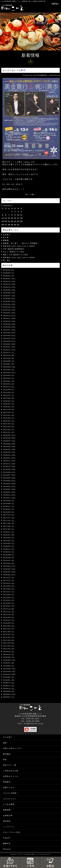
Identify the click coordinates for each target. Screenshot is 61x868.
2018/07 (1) (9, 506)
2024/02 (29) (9, 344)
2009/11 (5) (9, 686)
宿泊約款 (7, 821)
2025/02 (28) (9, 310)
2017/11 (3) (9, 518)
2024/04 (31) (9, 338)
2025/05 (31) (9, 301)
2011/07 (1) (9, 634)
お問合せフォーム (11, 776)
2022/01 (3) (9, 407)
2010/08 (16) (9, 660)
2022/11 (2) (9, 387)
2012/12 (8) (9, 609)
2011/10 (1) (9, 629)
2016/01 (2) (9, 546)
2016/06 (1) (9, 538)
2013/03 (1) (9, 603)
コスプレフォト (10, 799)
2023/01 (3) (9, 381)
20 (6, 221)
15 (12, 218)
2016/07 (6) (9, 535)
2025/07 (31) (9, 296)
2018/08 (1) (9, 503)
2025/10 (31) (9, 287)
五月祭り (7, 235)
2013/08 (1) (9, 595)
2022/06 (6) (9, 398)
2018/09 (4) (9, 501)
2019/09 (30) (9, 469)
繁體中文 (7, 843)
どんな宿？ (8, 737)
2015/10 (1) (9, 552)
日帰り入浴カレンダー (13, 748)
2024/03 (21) (9, 341)
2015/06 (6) (9, 563)
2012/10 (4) (9, 615)
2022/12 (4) (9, 384)
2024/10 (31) (9, 321)
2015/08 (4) (9, 558)
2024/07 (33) (9, 330)
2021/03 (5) (9, 427)
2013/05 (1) (9, 598)
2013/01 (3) (9, 606)
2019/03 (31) (9, 486)
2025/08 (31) (9, 293)
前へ (34, 194)
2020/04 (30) (9, 449)
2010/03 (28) (9, 674)
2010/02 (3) (9, 677)
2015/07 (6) (9, 560)
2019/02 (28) (9, 489)
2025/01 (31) (9, 313)
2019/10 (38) (9, 466)
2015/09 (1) (9, 555)
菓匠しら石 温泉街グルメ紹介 (16, 255)
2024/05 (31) (9, 336)
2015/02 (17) (9, 575)
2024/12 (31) (9, 316)
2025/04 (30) (9, 304)
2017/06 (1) (9, 526)
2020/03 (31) (9, 452)
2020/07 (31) (9, 441)
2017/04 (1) (9, 529)
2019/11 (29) (9, 464)
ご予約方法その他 (11, 771)
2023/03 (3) (9, 375)
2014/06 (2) (9, 589)
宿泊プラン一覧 (10, 765)
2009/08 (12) (9, 694)
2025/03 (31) (9, 307)
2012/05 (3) (9, 626)
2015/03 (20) (9, 572)
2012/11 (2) (9, 612)
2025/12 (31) (9, 281)
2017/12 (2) (9, 515)
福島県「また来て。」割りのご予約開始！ (21, 243)
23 (15, 221)
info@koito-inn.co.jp (33, 724)
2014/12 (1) (9, 578)
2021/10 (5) (9, 409)
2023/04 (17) (9, 373)
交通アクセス (9, 788)
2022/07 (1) (9, 395)
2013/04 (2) (9, 600)
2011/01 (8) (9, 649)
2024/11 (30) (9, 318)
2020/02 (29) (9, 455)
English (7, 838)
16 (15, 218)
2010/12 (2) (9, 652)
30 (15, 225)
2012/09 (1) (9, 617)
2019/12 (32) (9, 461)
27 (6, 225)
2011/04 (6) (9, 640)
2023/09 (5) (9, 358)
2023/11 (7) (9, 353)
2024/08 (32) (9, 327)
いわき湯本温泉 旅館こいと (10, 1)
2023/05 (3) (9, 370)
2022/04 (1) (9, 401)
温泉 (5, 743)
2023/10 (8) (9, 355)
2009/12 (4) (9, 683)
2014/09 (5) (9, 586)
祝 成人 (7, 260)
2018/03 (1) (9, 512)
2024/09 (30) (9, 324)
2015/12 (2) (9, 549)
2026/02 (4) (9, 276)
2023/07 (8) (9, 364)
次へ (27, 194)
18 (21, 218)
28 (9, 225)
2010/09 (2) (9, 657)
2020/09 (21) (9, 435)
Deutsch (7, 849)
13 (6, 218)
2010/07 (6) (9, 663)
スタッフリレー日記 (12, 832)
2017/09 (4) (9, 523)
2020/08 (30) (9, 438)
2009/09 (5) (9, 691)
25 (21, 221)
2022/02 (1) (9, 404)
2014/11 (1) (9, 580)
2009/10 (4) (9, 689)
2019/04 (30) (9, 484)
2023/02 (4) (9, 378)
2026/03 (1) (9, 273)
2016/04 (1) (9, 543)
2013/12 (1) (9, 592)
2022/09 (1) (9, 390)
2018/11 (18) (9, 498)
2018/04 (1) (9, 509)
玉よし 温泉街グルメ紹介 (14, 252)
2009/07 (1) (9, 697)
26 (3, 225)
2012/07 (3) (9, 620)
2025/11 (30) (9, 284)
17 (18, 218)
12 (3, 218)
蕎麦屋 (6, 240)
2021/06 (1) (9, 418)
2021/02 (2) (9, 430)
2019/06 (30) (9, 478)
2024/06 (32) (9, 333)
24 (18, 221)
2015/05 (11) (9, 566)
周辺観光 (7, 782)
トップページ (9, 827)
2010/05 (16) (9, 669)
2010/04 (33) (9, 671)
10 (18, 215)
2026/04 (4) (9, 270)
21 (9, 221)
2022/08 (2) (9, 392)
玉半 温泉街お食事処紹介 (14, 249)
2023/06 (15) (9, 367)
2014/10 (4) (9, 583)
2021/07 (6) (9, 415)
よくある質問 (9, 804)
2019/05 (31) (9, 481)
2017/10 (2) (9, 521)
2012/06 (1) (9, 623)
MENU (55, 4)
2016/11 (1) (9, 532)
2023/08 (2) (9, 361)
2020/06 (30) (9, 444)
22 (12, 221)
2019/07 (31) (9, 475)
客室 (5, 760)
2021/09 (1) (9, 412)
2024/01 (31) (9, 347)
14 (9, 218)
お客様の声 (8, 816)
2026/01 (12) (9, 279)
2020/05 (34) (9, 447)
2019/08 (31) (9, 472)
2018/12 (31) (9, 495)
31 (18, 225)
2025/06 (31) (9, 298)
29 (12, 225)
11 (21, 215)
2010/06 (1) (9, 666)
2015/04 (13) (9, 569)
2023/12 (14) (9, 350)
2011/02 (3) (9, 646)
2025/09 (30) (9, 290)
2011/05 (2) (9, 637)
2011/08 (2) (9, 632)
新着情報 (7, 810)
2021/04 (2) (9, 424)
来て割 (6, 237)
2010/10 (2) (9, 654)
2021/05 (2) (9, 421)
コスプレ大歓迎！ (11, 793)
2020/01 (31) (9, 458)
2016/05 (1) (9, 541)
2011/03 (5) (9, 643)
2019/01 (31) (9, 492)
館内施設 (7, 754)
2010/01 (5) (9, 680)
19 (3, 221)
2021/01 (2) (9, 432)
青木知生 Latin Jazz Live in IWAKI (19, 246)
